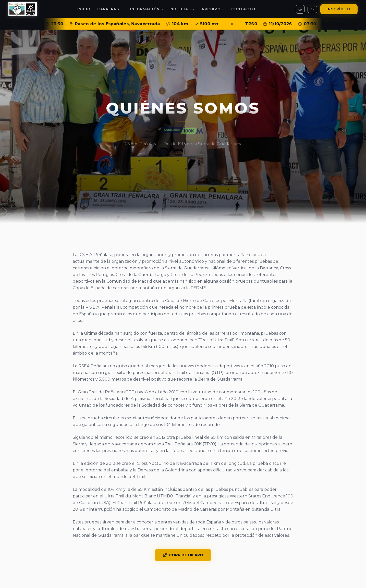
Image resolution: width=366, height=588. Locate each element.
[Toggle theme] (300, 9)
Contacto (243, 9)
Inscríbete (339, 9)
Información (147, 9)
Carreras (110, 9)
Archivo (213, 9)
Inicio (84, 9)
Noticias (183, 9)
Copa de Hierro (183, 555)
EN (312, 9)
